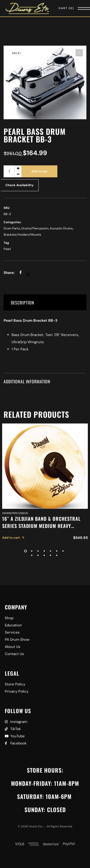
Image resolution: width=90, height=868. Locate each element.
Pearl (7, 249)
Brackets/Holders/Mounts (22, 235)
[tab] (45, 303)
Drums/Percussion (35, 228)
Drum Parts (12, 228)
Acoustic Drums (61, 228)
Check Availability (20, 185)
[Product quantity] (13, 171)
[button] (79, 53)
